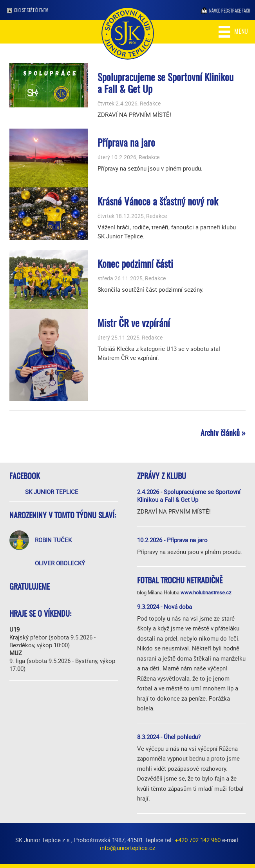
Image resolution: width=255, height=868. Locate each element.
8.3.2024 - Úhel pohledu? (169, 737)
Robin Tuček (53, 540)
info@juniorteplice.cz (128, 848)
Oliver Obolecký (60, 563)
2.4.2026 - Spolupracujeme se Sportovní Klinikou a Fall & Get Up (189, 496)
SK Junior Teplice (52, 492)
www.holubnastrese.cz (206, 592)
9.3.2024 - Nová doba (165, 607)
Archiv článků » (223, 434)
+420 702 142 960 (198, 840)
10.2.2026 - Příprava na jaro (172, 540)
